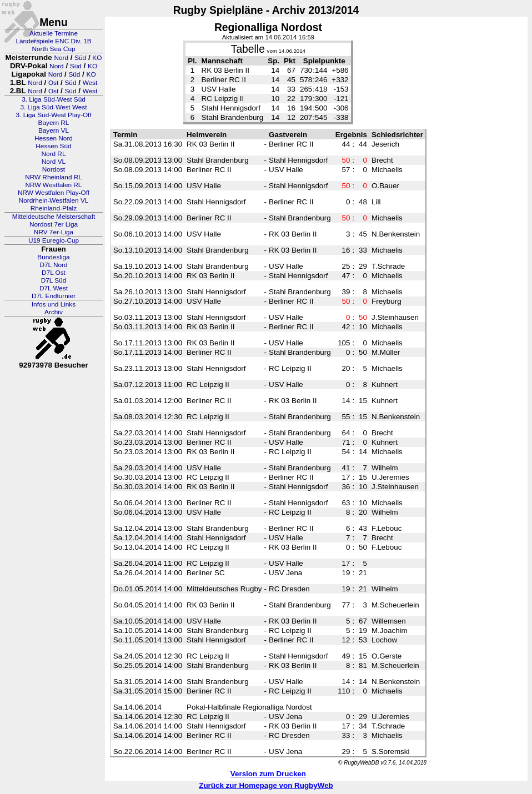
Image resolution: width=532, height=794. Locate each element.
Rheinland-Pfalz (54, 208)
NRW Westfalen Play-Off (54, 193)
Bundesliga (53, 257)
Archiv (54, 312)
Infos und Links (54, 304)
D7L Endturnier (54, 296)
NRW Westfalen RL (54, 185)
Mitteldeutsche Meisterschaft (54, 217)
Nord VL (54, 162)
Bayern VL (54, 130)
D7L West (54, 288)
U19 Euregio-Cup (54, 240)
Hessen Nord (54, 138)
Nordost (54, 169)
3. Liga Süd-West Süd (54, 99)
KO (97, 58)
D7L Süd (54, 280)
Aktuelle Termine (54, 33)
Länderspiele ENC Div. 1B (53, 41)
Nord (61, 58)
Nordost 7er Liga (54, 224)
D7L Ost (54, 273)
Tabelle (248, 49)
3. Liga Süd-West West (53, 107)
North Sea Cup (53, 49)
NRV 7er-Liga (54, 232)
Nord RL (54, 154)
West (90, 83)
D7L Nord (53, 265)
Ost (53, 83)
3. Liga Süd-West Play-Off (54, 115)
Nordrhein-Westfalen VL (54, 200)
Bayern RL (54, 123)
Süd (80, 58)
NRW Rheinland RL (54, 177)
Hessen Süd (53, 146)
